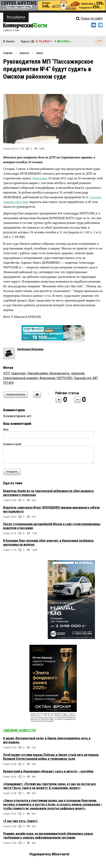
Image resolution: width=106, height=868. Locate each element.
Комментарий (12, 444)
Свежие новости (19, 730)
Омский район (38, 373)
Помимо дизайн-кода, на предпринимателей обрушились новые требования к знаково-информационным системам (48, 836)
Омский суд (83, 378)
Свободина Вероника (30, 349)
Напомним (39, 178)
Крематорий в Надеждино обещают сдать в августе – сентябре (48, 771)
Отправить (13, 472)
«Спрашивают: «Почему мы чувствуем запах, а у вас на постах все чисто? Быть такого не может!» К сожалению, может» (50, 786)
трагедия (78, 373)
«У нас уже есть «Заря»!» (20, 821)
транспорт (19, 373)
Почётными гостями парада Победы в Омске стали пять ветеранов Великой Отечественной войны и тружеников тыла (51, 757)
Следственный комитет (21, 378)
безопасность (60, 373)
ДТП (7, 373)
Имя (6, 430)
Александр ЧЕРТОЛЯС (56, 378)
